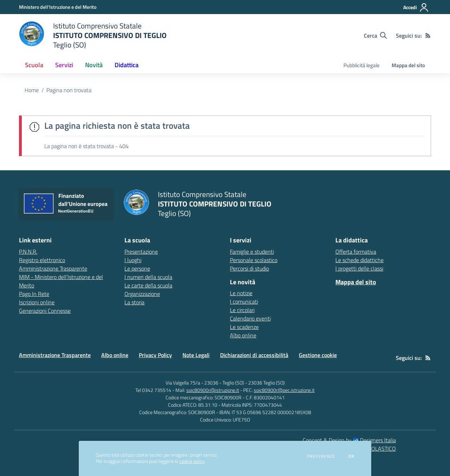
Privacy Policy (155, 355)
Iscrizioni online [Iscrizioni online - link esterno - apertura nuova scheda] (37, 302)
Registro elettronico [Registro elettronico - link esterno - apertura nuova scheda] (42, 260)
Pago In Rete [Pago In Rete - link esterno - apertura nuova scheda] (34, 294)
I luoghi (133, 260)
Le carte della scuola (148, 285)
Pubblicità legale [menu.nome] (362, 65)
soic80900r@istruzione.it (213, 390)
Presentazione (141, 252)
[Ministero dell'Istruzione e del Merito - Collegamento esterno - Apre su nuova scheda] (58, 7)
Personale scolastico (254, 260)
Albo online (243, 335)
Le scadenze (244, 327)
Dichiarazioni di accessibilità (254, 355)
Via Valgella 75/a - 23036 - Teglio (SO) (205, 383)
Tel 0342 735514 (153, 390)
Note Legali (196, 355)
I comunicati (244, 302)
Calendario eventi (250, 318)
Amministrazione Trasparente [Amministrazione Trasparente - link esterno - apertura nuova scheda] (53, 268)
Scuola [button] (34, 65)
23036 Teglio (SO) (266, 383)
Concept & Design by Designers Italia (349, 440)
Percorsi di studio (249, 268)
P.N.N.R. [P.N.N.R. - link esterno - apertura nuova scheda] (28, 252)
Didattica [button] (127, 65)
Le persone (137, 268)
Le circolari (242, 310)
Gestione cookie (318, 355)
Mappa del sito (408, 65)
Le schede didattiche (359, 260)
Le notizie (241, 293)
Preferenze (321, 456)
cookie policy (192, 461)
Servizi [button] (64, 65)
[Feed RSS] (428, 36)
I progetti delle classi (359, 268)
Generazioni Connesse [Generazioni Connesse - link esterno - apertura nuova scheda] (45, 311)
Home (32, 90)
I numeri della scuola (148, 277)
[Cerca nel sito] (375, 36)
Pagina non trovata (69, 90)
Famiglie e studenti (252, 252)
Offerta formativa (356, 252)
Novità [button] (94, 65)
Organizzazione (142, 294)
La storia (134, 302)
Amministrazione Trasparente (55, 355)
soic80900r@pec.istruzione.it (284, 390)
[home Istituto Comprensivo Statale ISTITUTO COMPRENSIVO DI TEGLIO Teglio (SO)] (93, 35)
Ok (352, 456)
